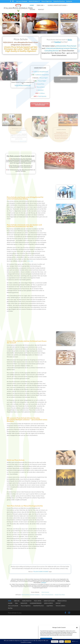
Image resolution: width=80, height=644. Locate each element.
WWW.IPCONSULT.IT (34, 1)
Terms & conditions (60, 606)
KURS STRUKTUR (27, 601)
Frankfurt (65, 42)
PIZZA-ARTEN (38, 601)
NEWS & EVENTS (49, 603)
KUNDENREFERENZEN (36, 603)
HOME (32, 7)
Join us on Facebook (22, 1)
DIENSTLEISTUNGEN (49, 601)
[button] (77, 628)
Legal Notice (50, 606)
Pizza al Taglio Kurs (47, 1)
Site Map (10, 608)
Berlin (77, 40)
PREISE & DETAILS (62, 601)
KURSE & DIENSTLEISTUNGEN (57, 7)
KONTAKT (41, 11)
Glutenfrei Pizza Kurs (59, 1)
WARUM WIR (24, 603)
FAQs (16, 603)
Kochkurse (69, 1)
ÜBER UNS (40, 7)
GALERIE (32, 11)
